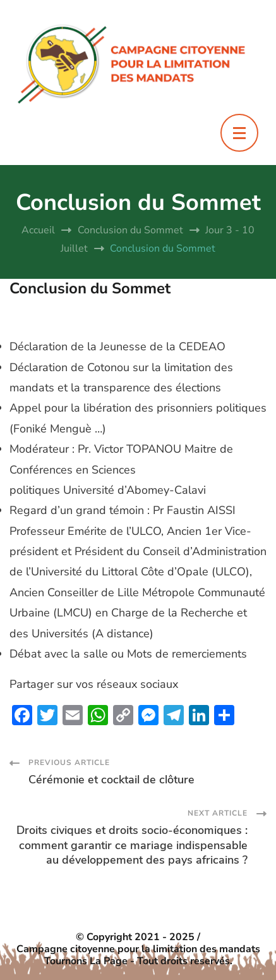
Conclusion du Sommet (90, 288)
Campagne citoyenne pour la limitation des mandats (138, 949)
